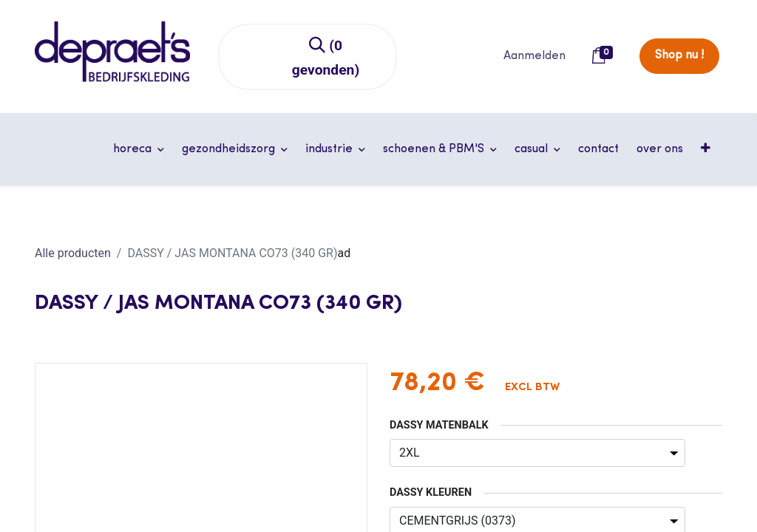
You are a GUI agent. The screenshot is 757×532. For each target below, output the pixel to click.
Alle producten (73, 253)
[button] (707, 149)
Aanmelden (534, 56)
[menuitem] (598, 149)
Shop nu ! (679, 55)
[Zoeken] (326, 57)
